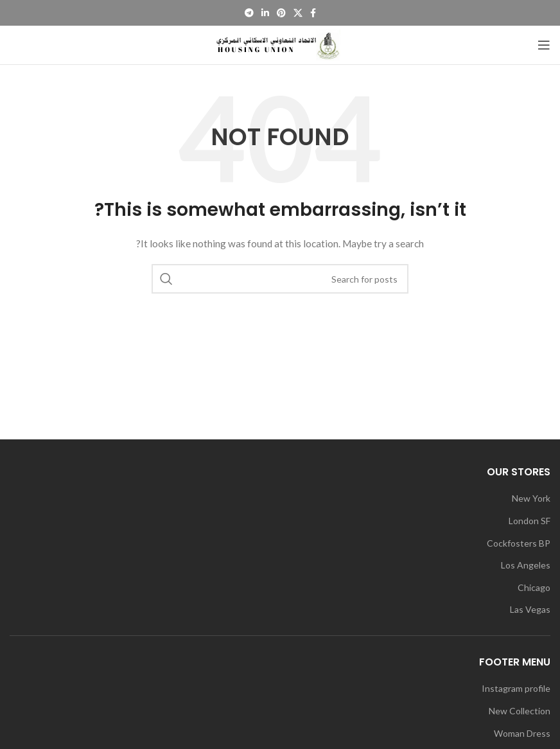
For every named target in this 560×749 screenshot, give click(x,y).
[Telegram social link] (249, 13)
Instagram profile (516, 688)
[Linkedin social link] (265, 13)
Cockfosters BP (519, 543)
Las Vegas (530, 609)
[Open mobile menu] (544, 45)
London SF (529, 521)
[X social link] (298, 13)
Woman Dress (522, 733)
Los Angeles (526, 565)
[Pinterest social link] (281, 13)
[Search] (280, 279)
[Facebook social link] (313, 13)
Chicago (534, 587)
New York (531, 498)
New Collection (520, 711)
